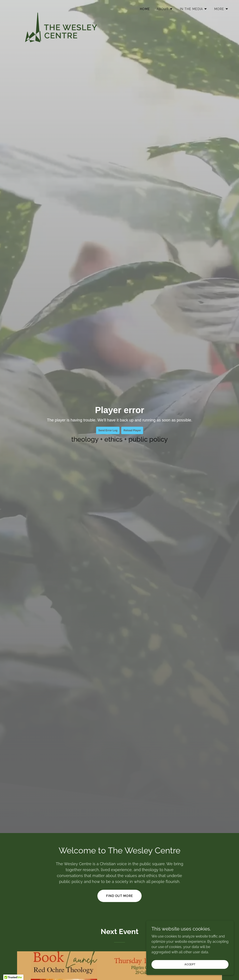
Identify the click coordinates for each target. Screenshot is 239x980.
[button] (165, 9)
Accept (190, 964)
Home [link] (145, 9)
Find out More (120, 896)
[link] (61, 8)
